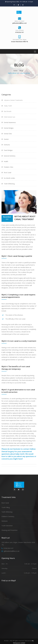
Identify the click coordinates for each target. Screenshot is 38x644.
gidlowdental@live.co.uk (12, 551)
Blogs (21, 71)
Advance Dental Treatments (12, 100)
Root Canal (5, 503)
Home (15, 71)
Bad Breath (6, 111)
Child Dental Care (8, 117)
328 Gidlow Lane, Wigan (20, 40)
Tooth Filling (6, 507)
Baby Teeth (7, 106)
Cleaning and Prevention (9, 530)
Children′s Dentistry (8, 516)
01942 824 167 (8, 548)
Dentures (5, 521)
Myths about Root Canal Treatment (25, 218)
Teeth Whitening (7, 512)
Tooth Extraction (7, 526)
